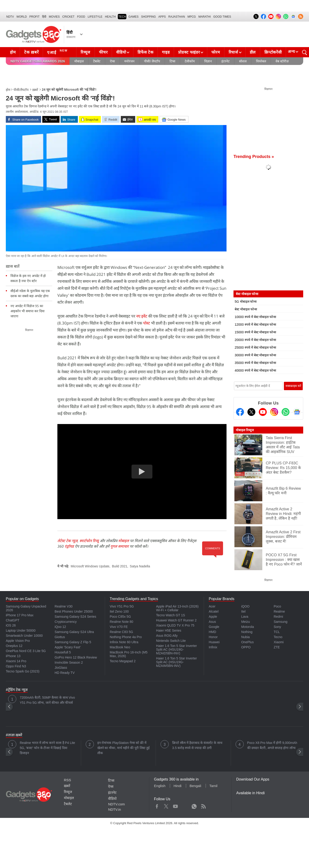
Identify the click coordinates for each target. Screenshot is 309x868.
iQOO (245, 606)
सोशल (243, 61)
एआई (58, 52)
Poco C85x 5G (120, 617)
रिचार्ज (233, 52)
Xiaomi (279, 642)
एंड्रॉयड (69, 546)
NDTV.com (116, 804)
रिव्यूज (85, 52)
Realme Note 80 (121, 622)
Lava (245, 617)
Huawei (214, 642)
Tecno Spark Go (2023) (23, 671)
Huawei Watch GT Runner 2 (176, 620)
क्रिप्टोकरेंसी (273, 52)
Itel (243, 611)
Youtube (176, 805)
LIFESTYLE (95, 17)
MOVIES (54, 17)
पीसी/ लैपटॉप (152, 61)
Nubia (245, 637)
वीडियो (121, 52)
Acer (212, 606)
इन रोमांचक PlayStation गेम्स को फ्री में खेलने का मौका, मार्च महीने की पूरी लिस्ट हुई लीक (123, 748)
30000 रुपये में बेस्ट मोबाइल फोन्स (255, 355)
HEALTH (110, 17)
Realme (279, 611)
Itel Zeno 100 (119, 611)
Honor (213, 637)
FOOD (81, 17)
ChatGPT (13, 620)
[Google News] (297, 412)
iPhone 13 (13, 656)
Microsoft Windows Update (90, 566)
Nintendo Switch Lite (171, 641)
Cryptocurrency (66, 622)
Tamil (213, 786)
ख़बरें (35, 90)
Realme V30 (64, 606)
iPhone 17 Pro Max (20, 615)
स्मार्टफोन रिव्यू (89, 541)
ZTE (277, 647)
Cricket (68, 17)
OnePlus (247, 642)
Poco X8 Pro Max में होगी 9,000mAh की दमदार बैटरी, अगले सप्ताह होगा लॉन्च (272, 745)
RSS (67, 780)
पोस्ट (147, 323)
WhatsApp (194, 805)
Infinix (213, 647)
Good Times (222, 17)
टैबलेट (97, 61)
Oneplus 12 (14, 646)
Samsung (281, 622)
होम (13, 52)
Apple (213, 617)
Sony (277, 627)
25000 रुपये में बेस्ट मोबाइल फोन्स (255, 347)
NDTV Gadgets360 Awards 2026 (38, 61)
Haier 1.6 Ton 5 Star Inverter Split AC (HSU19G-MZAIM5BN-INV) (177, 662)
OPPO (246, 647)
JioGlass (61, 668)
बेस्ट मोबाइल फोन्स (246, 309)
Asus (212, 622)
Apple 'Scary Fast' (68, 647)
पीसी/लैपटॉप (21, 90)
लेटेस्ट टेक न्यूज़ (67, 541)
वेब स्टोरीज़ (282, 61)
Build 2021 (120, 566)
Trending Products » (254, 157)
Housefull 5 (63, 652)
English (160, 786)
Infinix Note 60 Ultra (124, 642)
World (22, 17)
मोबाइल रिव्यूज (245, 430)
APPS (162, 17)
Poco (277, 606)
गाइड (166, 52)
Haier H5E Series (169, 630)
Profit (34, 17)
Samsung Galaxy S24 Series (75, 617)
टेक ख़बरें (31, 52)
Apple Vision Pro (18, 641)
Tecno (278, 637)
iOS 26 (11, 625)
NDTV (10, 17)
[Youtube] (263, 412)
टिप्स (172, 61)
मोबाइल (79, 61)
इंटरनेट (225, 61)
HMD (212, 632)
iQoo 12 (60, 627)
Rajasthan (177, 17)
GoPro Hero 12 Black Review (76, 657)
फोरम (216, 52)
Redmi (278, 617)
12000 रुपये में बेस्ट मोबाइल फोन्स (255, 325)
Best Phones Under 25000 (74, 611)
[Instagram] (274, 412)
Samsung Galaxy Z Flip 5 (73, 642)
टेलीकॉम (190, 61)
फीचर (103, 52)
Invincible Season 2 (69, 662)
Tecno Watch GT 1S (171, 615)
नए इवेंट (142, 316)
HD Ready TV (65, 673)
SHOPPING (148, 17)
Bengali (195, 786)
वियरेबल (261, 61)
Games (133, 17)
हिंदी (44, 17)
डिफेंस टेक (145, 52)
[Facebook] (240, 412)
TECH (122, 17)
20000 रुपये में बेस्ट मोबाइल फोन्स (255, 340)
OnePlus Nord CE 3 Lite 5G (26, 651)
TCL (277, 632)
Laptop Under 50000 (21, 630)
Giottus (60, 637)
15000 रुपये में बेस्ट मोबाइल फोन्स (255, 332)
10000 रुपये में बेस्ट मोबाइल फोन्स (255, 317)
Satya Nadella (140, 566)
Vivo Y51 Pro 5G (122, 606)
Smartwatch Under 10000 (24, 636)
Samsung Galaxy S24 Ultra (74, 632)
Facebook (157, 805)
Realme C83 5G (121, 632)
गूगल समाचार (120, 546)
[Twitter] (251, 412)
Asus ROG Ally (167, 636)
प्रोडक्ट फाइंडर (189, 52)
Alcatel (214, 611)
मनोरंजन (129, 61)
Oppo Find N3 (16, 666)
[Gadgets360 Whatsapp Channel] (286, 412)
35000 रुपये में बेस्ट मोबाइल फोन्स (255, 363)
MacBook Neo (120, 647)
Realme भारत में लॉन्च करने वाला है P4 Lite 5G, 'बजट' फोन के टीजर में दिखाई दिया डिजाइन (47, 748)
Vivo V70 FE (119, 627)
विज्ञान (208, 61)
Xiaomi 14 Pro (16, 661)
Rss (203, 805)
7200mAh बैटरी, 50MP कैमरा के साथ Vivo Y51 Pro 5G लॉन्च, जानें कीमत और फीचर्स (47, 700)
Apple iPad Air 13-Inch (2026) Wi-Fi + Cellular (177, 608)
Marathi (205, 17)
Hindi (178, 786)
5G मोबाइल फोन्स (246, 302)
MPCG (192, 17)
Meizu (245, 622)
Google (214, 627)
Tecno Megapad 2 (123, 661)
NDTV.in (114, 809)
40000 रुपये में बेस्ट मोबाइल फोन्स (255, 370)
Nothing (247, 632)
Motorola (247, 627)
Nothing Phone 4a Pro (126, 637)
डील (253, 52)
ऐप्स (112, 61)
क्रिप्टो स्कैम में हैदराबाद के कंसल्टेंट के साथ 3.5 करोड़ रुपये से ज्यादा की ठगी (197, 745)
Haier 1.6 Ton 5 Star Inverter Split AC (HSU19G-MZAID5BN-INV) (177, 649)
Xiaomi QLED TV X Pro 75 (175, 625)
